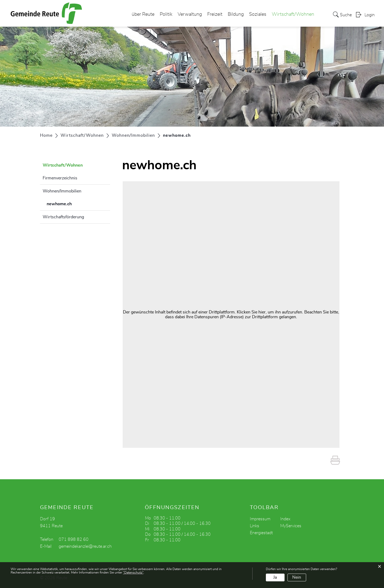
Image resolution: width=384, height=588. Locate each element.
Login (370, 15)
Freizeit (215, 14)
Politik (166, 14)
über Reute (143, 14)
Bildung (236, 14)
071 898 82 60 (74, 539)
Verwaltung (190, 14)
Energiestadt (261, 533)
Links (255, 526)
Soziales (258, 14)
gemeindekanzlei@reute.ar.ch (85, 546)
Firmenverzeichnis (60, 178)
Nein (297, 577)
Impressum (260, 519)
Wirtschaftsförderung (63, 217)
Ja (275, 577)
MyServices (291, 526)
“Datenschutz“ (133, 573)
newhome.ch (73, 203)
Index (285, 519)
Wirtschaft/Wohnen (293, 14)
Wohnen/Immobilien (62, 191)
